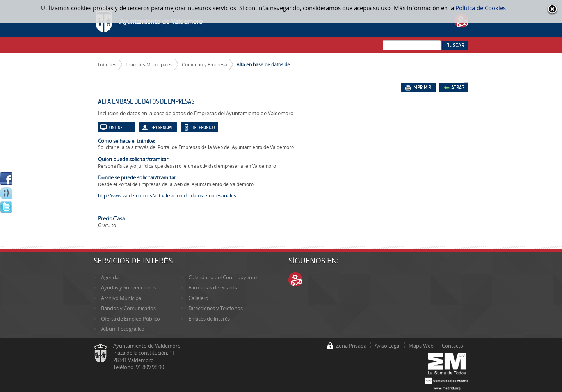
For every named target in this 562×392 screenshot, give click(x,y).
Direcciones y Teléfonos (216, 308)
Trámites (107, 64)
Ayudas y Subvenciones (128, 287)
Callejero (198, 298)
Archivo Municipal (122, 298)
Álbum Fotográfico (123, 329)
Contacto (453, 346)
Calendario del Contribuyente (223, 277)
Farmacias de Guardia (213, 287)
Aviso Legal (388, 346)
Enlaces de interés (209, 319)
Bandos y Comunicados (128, 308)
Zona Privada (351, 346)
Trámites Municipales (149, 64)
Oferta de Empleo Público (130, 319)
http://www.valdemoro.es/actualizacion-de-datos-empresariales (167, 196)
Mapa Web (421, 346)
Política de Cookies (481, 8)
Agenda (110, 277)
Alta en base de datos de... (265, 64)
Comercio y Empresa (205, 64)
